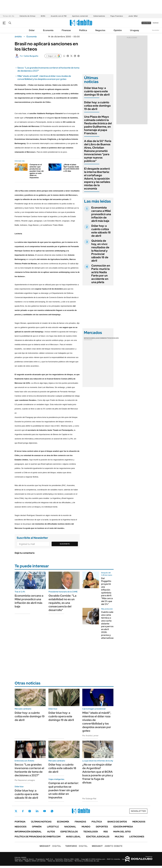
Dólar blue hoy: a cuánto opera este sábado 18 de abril (27, 794)
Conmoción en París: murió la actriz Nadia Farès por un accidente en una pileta (101, 274)
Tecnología (91, 832)
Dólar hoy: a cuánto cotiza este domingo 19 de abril (97, 106)
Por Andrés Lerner (90, 736)
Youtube (45, 811)
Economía (48, 30)
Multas (119, 837)
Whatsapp (52, 811)
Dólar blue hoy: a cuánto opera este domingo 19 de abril (97, 91)
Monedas (88, 338)
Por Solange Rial (89, 799)
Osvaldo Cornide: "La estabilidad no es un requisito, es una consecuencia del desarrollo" (62, 603)
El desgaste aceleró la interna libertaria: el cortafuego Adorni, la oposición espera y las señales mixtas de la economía (97, 179)
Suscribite (65, 544)
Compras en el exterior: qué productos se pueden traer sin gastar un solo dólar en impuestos (37, 171)
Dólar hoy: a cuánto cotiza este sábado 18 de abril (101, 231)
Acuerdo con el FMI (59, 16)
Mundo (86, 827)
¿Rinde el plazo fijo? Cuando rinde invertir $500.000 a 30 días (71, 168)
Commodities (105, 338)
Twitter (16, 811)
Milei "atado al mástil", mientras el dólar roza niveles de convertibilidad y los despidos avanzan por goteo (44, 78)
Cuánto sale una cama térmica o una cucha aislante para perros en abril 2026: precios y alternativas (107, 625)
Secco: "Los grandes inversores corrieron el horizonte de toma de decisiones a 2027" (29, 770)
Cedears (115, 338)
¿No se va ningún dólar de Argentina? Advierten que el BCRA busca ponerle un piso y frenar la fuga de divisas (98, 774)
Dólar (32, 30)
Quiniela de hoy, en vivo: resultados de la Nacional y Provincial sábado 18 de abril (100, 251)
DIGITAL (50, 846)
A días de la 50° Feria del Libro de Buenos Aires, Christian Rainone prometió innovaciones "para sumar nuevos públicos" (98, 151)
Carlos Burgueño (31, 56)
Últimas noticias (41, 822)
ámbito (18, 37)
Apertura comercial (80, 16)
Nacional (70, 827)
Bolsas (96, 338)
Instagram (30, 811)
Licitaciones (137, 837)
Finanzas (66, 30)
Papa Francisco (117, 16)
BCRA (43, 16)
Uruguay (135, 30)
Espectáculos (69, 832)
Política (83, 30)
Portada (20, 822)
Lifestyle (53, 827)
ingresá (156, 23)
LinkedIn (37, 811)
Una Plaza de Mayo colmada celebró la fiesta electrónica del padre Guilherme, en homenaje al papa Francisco (98, 125)
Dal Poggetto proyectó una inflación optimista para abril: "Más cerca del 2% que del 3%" (107, 591)
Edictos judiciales (98, 837)
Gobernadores (99, 16)
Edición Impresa (123, 827)
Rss (106, 832)
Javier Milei (133, 16)
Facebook (23, 811)
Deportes (102, 827)
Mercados (139, 822)
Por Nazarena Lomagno (25, 780)
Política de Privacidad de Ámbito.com (38, 837)
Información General (28, 832)
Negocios (100, 30)
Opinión (118, 30)
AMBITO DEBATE (107, 846)
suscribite (146, 23)
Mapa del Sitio (122, 832)
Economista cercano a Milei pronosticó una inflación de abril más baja (101, 214)
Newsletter (156, 30)
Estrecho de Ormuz (27, 16)
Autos (51, 832)
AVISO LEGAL (73, 837)
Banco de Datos (117, 822)
